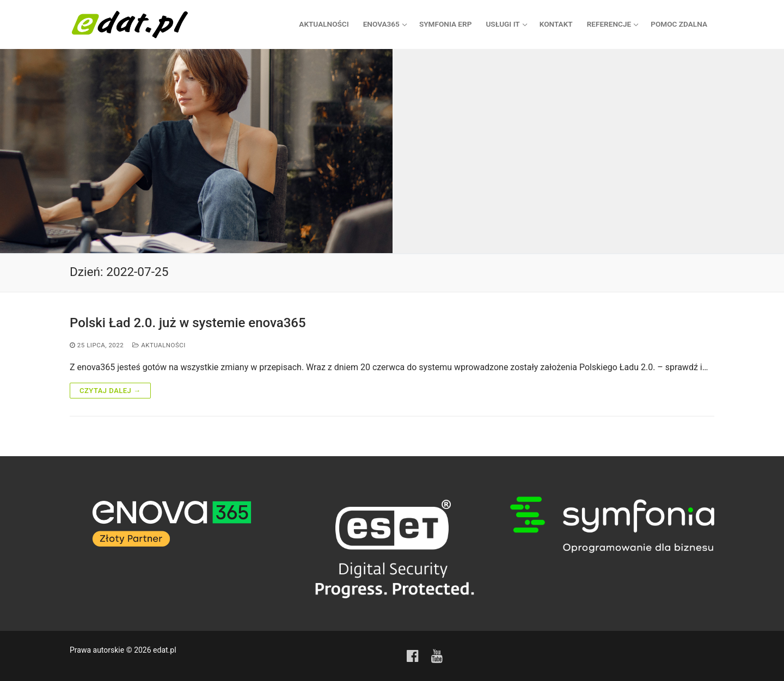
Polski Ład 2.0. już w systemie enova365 (188, 322)
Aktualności (159, 345)
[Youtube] (437, 656)
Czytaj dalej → (110, 390)
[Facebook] (412, 656)
